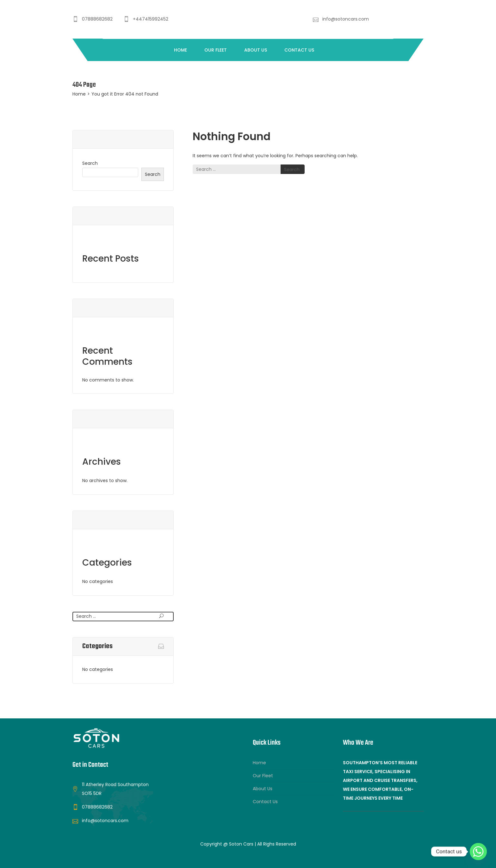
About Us (256, 50)
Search (90, 163)
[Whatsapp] (478, 852)
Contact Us (299, 50)
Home (180, 50)
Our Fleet (216, 50)
